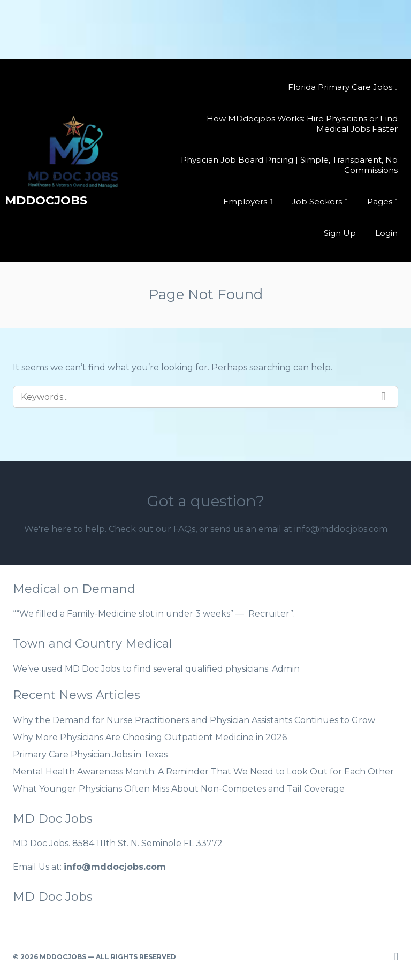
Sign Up (340, 233)
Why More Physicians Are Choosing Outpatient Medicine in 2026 (150, 737)
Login (386, 233)
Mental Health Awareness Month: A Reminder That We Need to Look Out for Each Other (203, 772)
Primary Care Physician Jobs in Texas (90, 754)
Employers (245, 202)
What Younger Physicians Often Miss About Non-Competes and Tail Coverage (179, 789)
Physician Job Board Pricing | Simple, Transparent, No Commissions (289, 165)
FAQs (184, 529)
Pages (380, 202)
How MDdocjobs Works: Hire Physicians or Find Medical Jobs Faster (302, 124)
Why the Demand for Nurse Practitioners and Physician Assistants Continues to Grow (194, 720)
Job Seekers (317, 202)
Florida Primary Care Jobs (340, 87)
